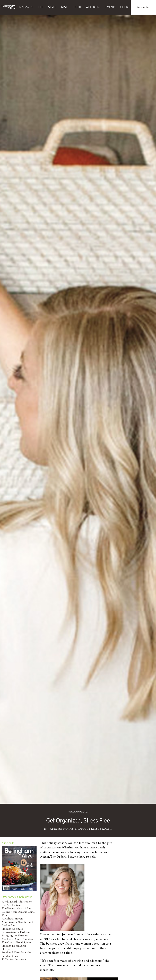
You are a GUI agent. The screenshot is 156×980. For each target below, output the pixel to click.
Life (41, 7)
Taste (65, 7)
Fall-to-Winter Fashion (16, 932)
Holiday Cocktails (12, 929)
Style (52, 7)
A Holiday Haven (12, 919)
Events (111, 7)
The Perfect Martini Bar (16, 909)
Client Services (132, 7)
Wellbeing (94, 7)
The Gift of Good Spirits (16, 943)
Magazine (27, 7)
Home (78, 7)
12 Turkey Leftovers (14, 959)
